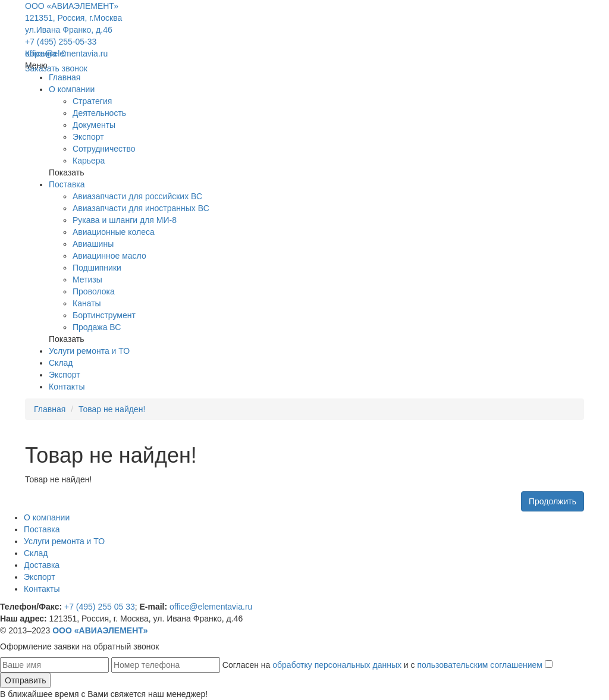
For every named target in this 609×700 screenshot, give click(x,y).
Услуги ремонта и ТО (89, 351)
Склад (61, 363)
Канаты (87, 303)
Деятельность (99, 113)
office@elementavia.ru (66, 54)
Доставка (42, 565)
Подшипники (97, 268)
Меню (36, 65)
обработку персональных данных (337, 665)
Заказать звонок (56, 68)
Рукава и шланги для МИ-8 (125, 220)
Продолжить (553, 501)
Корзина (45, 54)
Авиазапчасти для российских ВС (137, 196)
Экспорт (88, 137)
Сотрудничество (104, 149)
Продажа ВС (97, 327)
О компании (72, 89)
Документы (94, 125)
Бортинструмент (104, 315)
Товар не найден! (112, 409)
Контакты (67, 387)
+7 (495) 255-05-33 (61, 42)
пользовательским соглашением (480, 665)
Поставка (67, 184)
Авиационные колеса (114, 232)
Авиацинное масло (109, 256)
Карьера (89, 161)
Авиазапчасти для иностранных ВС (141, 208)
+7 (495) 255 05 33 (100, 607)
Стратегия (92, 101)
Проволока (94, 291)
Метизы (87, 280)
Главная (65, 77)
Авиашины (93, 244)
